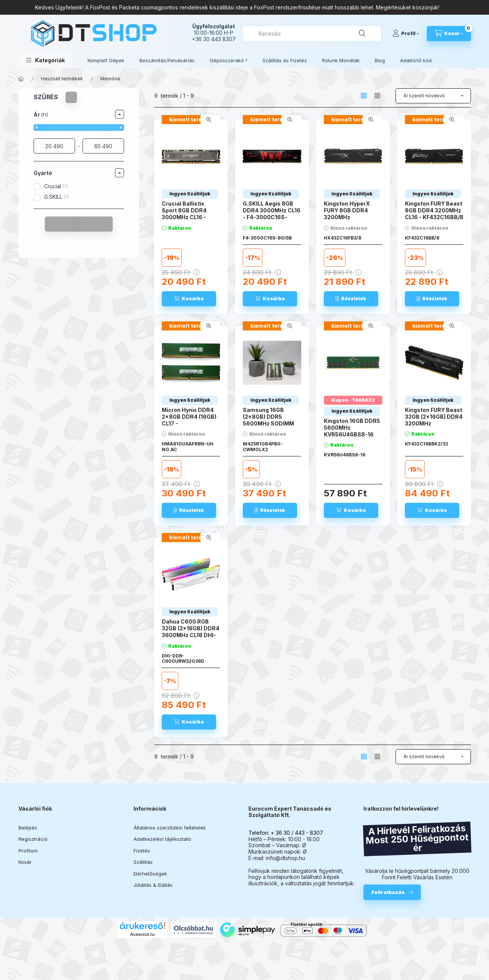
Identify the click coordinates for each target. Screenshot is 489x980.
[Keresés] (362, 34)
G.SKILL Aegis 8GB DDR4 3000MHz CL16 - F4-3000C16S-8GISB (272, 214)
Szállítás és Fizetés (285, 60)
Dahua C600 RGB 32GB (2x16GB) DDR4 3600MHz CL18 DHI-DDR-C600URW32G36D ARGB (191, 639)
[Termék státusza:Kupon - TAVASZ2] (353, 400)
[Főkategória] (21, 79)
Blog (380, 60)
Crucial (56, 186)
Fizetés (142, 851)
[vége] (103, 146)
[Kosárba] (189, 299)
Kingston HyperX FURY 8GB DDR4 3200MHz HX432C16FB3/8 (347, 214)
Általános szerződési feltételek (170, 828)
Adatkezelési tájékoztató (162, 839)
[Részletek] (351, 299)
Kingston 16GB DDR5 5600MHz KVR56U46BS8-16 (352, 428)
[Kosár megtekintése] (449, 34)
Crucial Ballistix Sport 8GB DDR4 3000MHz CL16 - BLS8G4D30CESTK (188, 214)
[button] (45, 60)
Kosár (25, 862)
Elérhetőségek (150, 874)
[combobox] (312, 34)
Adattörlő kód (416, 60)
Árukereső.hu (142, 934)
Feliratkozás (388, 892)
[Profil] (406, 34)
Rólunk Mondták (341, 60)
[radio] (377, 96)
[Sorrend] (433, 96)
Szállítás (143, 862)
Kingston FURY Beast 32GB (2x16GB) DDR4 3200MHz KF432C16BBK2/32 (434, 420)
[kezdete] (54, 146)
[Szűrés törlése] (71, 97)
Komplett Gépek (106, 60)
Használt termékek (62, 79)
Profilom (28, 851)
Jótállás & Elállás (153, 885)
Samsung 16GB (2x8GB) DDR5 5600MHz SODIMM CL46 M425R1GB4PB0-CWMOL (268, 427)
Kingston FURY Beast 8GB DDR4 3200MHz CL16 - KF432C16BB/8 (434, 210)
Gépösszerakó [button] (227, 60)
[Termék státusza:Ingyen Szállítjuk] (190, 194)
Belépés (28, 828)
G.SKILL (57, 197)
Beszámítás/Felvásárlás (167, 60)
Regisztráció (33, 839)
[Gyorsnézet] (209, 120)
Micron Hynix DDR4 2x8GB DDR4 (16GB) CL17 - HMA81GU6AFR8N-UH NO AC (189, 424)
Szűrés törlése (75, 224)
